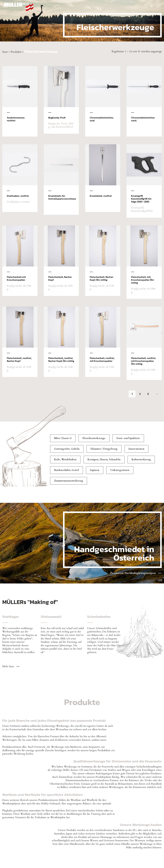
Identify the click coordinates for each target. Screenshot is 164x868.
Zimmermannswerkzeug (69, 481)
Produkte (16, 52)
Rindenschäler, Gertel (67, 470)
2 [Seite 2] (140, 394)
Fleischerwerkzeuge (94, 438)
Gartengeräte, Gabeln (67, 449)
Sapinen (95, 470)
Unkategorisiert (120, 470)
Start (5, 52)
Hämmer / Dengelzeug (104, 449)
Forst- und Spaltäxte (128, 438)
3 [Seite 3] (148, 394)
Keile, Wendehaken (65, 460)
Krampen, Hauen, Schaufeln (104, 460)
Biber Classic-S (63, 438)
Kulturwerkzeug (141, 460)
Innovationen (136, 449)
